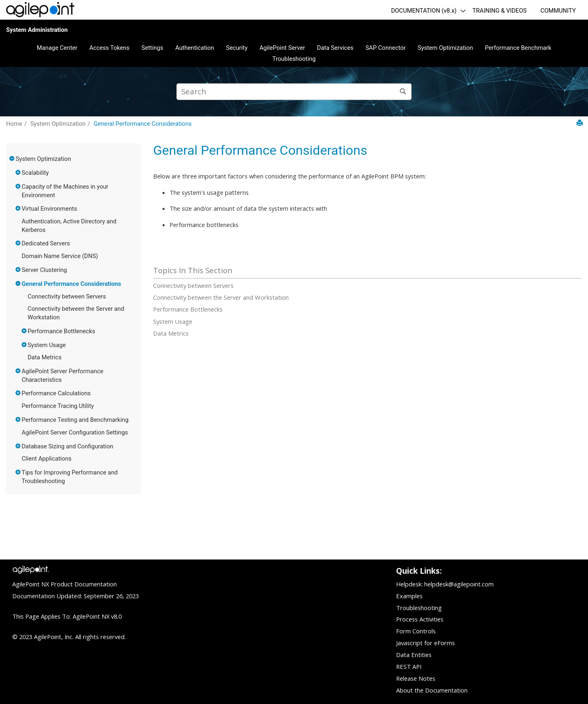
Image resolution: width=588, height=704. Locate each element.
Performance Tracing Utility (58, 406)
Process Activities (420, 619)
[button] (12, 158)
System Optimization (445, 48)
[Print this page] (580, 123)
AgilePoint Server (282, 48)
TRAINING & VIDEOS (500, 11)
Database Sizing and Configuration (67, 446)
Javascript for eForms (425, 643)
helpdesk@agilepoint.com (459, 584)
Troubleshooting (294, 59)
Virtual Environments (49, 209)
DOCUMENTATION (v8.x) (424, 11)
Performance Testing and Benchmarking (75, 420)
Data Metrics (45, 357)
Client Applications (47, 459)
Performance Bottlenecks (61, 331)
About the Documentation (432, 690)
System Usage (47, 345)
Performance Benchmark (518, 48)
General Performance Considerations (143, 124)
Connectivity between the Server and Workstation (221, 297)
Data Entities (414, 655)
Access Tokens (109, 48)
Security (237, 48)
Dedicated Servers (46, 243)
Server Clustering (44, 270)
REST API (409, 666)
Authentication (195, 48)
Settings (152, 48)
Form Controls (416, 631)
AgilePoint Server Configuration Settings (75, 432)
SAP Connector (386, 48)
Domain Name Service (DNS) (60, 256)
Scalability (35, 173)
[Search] (403, 92)
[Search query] (294, 92)
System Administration (37, 30)
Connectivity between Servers (67, 296)
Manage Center (57, 48)
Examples (409, 596)
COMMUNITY (558, 11)
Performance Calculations (56, 393)
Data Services (335, 48)
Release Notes (416, 678)
